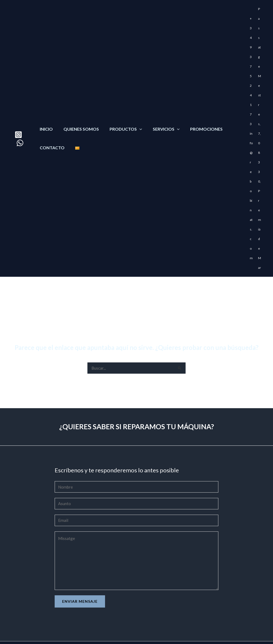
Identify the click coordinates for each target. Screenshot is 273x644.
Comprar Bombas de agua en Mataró (32, 620)
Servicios (159, 106)
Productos (121, 106)
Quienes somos (78, 106)
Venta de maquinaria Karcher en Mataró (35, 628)
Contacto (51, 124)
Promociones (197, 106)
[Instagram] (18, 111)
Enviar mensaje (80, 556)
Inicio (45, 106)
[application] (134, 106)
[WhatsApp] (20, 119)
